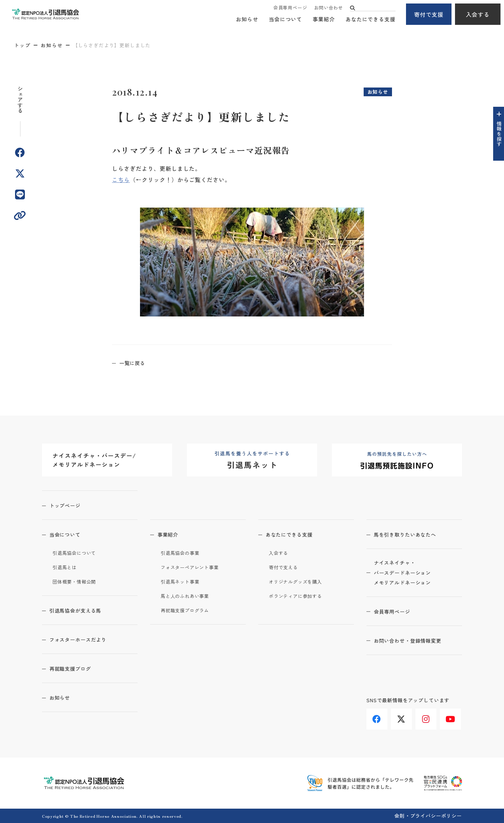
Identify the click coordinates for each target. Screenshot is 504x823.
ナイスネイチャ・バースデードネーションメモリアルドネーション (410, 574)
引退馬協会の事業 (183, 553)
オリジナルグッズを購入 (299, 581)
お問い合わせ (328, 8)
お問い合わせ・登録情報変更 (415, 644)
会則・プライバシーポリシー (428, 816)
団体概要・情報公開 (78, 581)
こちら (121, 180)
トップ (22, 45)
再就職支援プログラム (188, 610)
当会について (285, 19)
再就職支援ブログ (76, 668)
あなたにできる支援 (370, 19)
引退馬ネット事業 (183, 581)
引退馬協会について (78, 553)
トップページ (70, 505)
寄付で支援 (429, 14)
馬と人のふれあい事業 (188, 596)
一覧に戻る (137, 363)
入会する (478, 14)
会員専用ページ (290, 8)
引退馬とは (66, 567)
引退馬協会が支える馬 (82, 610)
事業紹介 (324, 19)
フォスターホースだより (85, 639)
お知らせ (247, 19)
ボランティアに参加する (299, 596)
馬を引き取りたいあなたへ (413, 534)
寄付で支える (285, 567)
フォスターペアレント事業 (194, 567)
